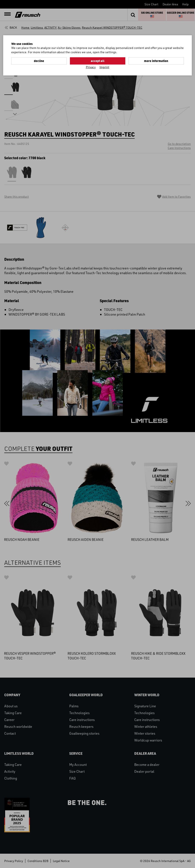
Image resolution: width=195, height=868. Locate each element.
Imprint (104, 67)
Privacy (91, 67)
